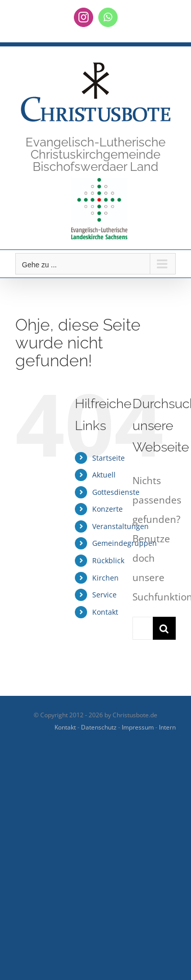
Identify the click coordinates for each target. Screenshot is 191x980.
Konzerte (107, 509)
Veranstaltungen (120, 526)
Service (104, 595)
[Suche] (164, 628)
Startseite (108, 458)
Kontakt (105, 612)
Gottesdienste (116, 492)
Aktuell (104, 475)
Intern (167, 727)
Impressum (138, 727)
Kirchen (105, 578)
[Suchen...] (143, 628)
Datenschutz (99, 727)
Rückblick (108, 560)
